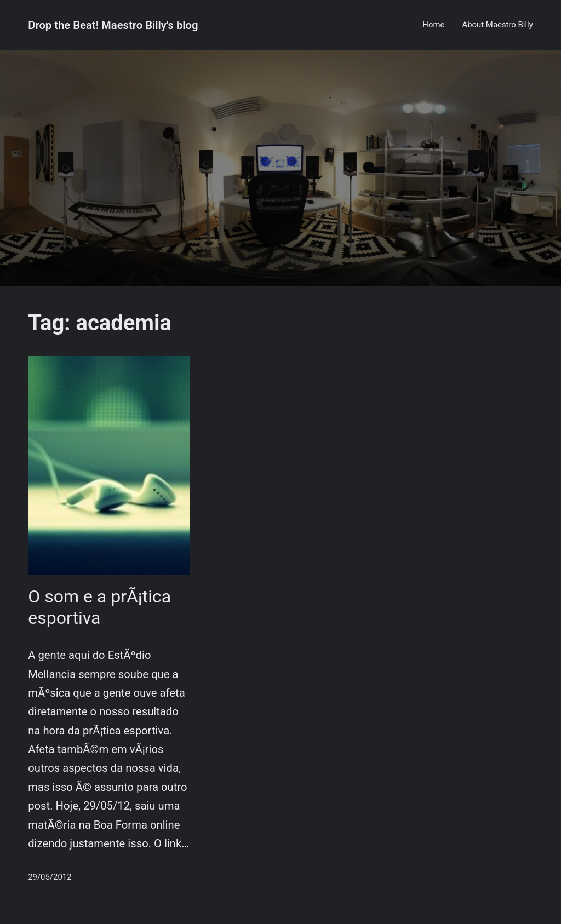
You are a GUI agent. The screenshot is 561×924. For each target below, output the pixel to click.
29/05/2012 (50, 877)
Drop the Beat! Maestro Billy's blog (113, 25)
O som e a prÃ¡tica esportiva (99, 607)
